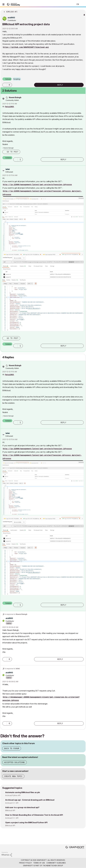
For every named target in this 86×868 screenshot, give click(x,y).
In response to (16, 614)
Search (70, 4)
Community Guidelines (56, 863)
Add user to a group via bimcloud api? (22, 807)
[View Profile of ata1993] (11, 18)
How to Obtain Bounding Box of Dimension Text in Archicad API (34, 815)
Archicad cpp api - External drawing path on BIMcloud (30, 800)
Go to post (13, 152)
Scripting (17, 79)
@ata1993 (9, 107)
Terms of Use (39, 863)
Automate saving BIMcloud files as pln (23, 792)
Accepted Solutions (14, 762)
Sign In (82, 4)
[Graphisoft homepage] (75, 848)
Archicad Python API (13, 795)
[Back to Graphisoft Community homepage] (14, 4)
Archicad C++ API (12, 803)
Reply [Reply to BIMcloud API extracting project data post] (60, 85)
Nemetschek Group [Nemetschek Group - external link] (55, 866)
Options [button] (82, 11)
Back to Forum (12, 748)
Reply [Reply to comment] (63, 159)
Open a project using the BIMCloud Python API (26, 822)
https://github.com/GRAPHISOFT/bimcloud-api (26, 47)
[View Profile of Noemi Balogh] (15, 97)
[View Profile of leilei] (8, 169)
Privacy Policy (25, 863)
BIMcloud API (10, 810)
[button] (5, 85)
